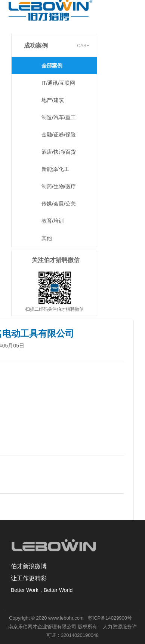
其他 (47, 238)
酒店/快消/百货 (59, 152)
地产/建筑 (53, 100)
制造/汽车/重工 (59, 117)
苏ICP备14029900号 (110, 618)
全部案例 (52, 66)
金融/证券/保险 (59, 135)
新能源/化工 (55, 169)
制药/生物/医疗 (59, 186)
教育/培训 (53, 221)
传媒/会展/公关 (59, 204)
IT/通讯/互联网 (58, 83)
